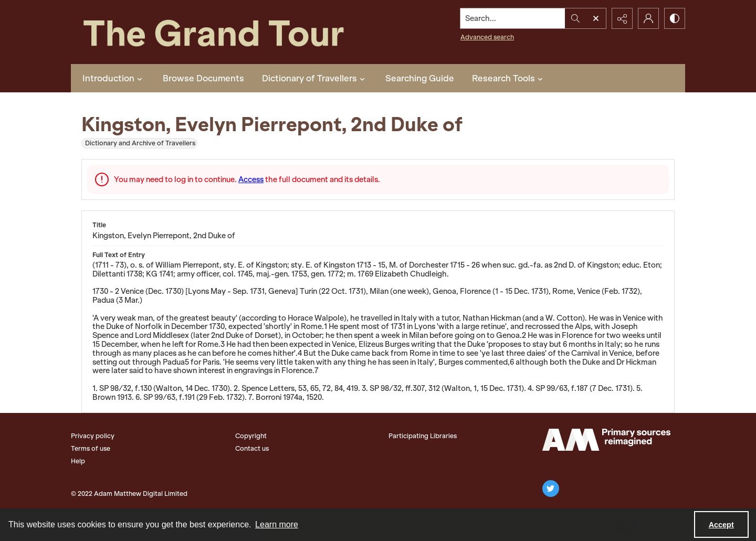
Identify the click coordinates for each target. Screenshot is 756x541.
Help (78, 461)
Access (251, 179)
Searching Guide (420, 78)
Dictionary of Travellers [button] (315, 78)
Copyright (251, 436)
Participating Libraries (423, 436)
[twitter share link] (551, 489)
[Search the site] (513, 18)
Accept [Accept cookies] (721, 525)
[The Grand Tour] (238, 32)
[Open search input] (596, 18)
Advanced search (487, 37)
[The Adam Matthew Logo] (606, 440)
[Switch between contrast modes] (675, 18)
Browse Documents (203, 78)
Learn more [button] (277, 524)
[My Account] (648, 18)
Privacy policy (93, 436)
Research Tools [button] (509, 78)
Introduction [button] (114, 78)
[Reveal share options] (622, 18)
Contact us (252, 448)
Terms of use (91, 448)
